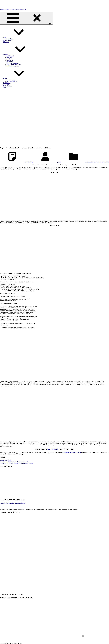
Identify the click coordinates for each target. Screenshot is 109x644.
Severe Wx (6, 84)
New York (9, 57)
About (17, 38)
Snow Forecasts (11, 80)
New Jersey (9, 59)
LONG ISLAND (8, 40)
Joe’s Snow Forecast (12, 81)
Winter (17, 79)
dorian (87, 162)
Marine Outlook (7, 86)
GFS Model (6, 42)
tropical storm (105, 162)
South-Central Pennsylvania (14, 65)
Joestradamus (10, 39)
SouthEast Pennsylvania (13, 63)
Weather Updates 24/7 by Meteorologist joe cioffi (13, 10)
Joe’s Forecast (10, 56)
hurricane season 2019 (95, 162)
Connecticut (10, 60)
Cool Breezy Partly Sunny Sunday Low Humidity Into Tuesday (16, 463)
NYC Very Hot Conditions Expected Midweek (13, 503)
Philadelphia (10, 62)
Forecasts (18, 54)
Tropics (5, 87)
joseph (59, 162)
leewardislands (7, 460)
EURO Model (7, 83)
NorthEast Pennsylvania (13, 66)
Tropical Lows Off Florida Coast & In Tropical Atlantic (14, 462)
